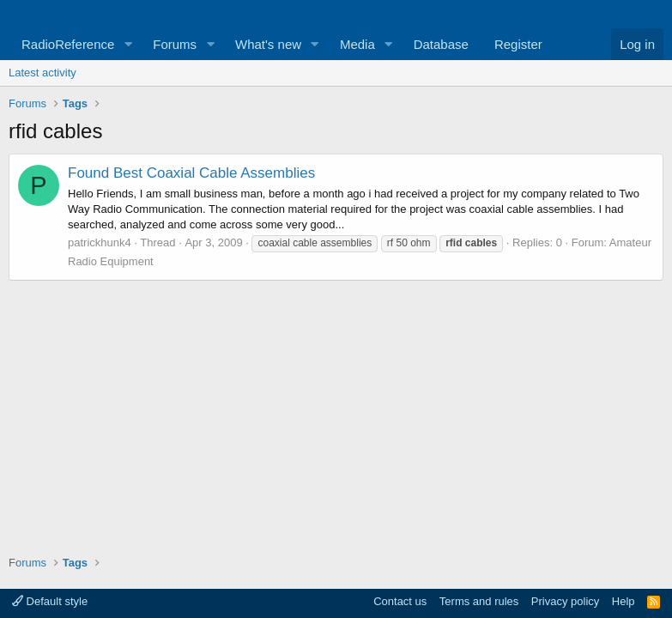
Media (357, 44)
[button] (128, 44)
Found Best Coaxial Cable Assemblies (191, 173)
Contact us (400, 601)
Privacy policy (565, 601)
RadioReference (68, 44)
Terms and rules (479, 601)
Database (441, 44)
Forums (175, 44)
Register (518, 44)
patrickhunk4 (100, 242)
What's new (268, 44)
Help (624, 601)
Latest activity (42, 73)
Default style (50, 601)
